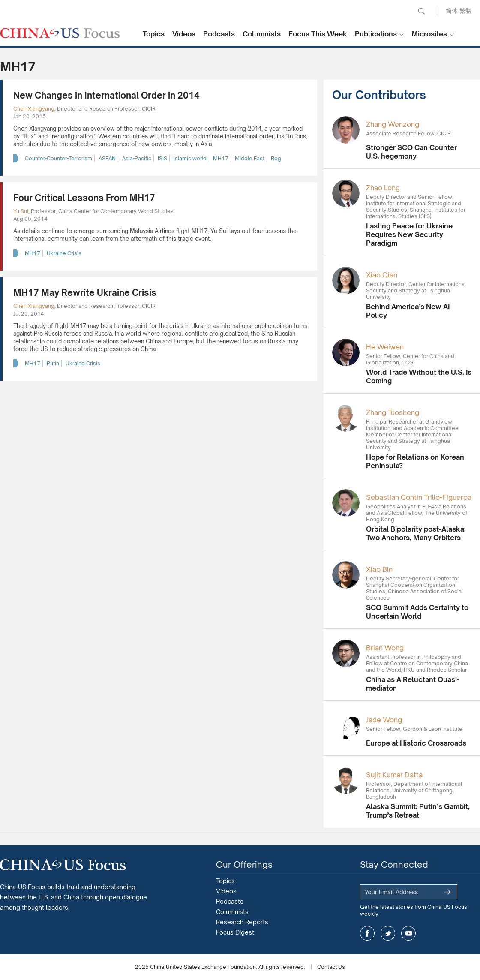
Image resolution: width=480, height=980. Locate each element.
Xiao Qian (382, 275)
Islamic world (190, 158)
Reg (276, 158)
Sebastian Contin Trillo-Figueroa (419, 497)
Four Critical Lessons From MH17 (84, 198)
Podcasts (219, 34)
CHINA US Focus (60, 33)
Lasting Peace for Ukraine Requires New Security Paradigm (409, 234)
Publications (376, 34)
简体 (452, 11)
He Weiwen (385, 347)
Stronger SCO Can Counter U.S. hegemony (411, 152)
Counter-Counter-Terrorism (58, 158)
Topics (154, 34)
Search (421, 11)
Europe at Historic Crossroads (416, 743)
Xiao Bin (379, 569)
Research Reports (242, 922)
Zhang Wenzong (393, 124)
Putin (53, 363)
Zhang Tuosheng (393, 412)
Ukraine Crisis (64, 253)
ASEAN (107, 158)
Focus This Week (318, 34)
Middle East (250, 158)
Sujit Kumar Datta (394, 775)
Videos (184, 34)
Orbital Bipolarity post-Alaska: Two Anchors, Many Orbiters (416, 533)
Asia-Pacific (137, 158)
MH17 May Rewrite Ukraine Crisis (85, 293)
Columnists (262, 34)
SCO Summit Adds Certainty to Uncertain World (417, 612)
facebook (367, 933)
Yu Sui (21, 211)
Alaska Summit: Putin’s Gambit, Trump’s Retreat (418, 811)
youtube (408, 933)
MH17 (221, 158)
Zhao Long (383, 188)
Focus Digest (235, 932)
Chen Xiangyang (34, 109)
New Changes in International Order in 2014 (106, 95)
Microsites (429, 34)
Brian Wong (385, 648)
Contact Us (331, 967)
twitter (388, 933)
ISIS (162, 158)
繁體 (465, 11)
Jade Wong (384, 720)
